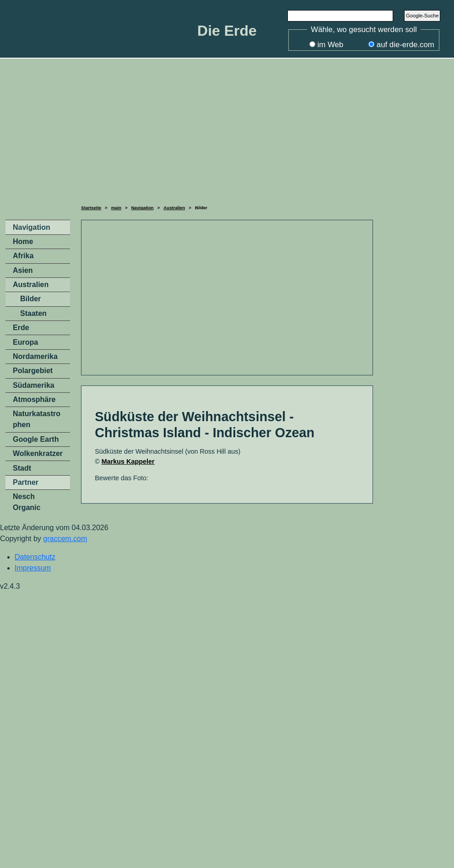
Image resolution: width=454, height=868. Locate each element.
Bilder (30, 299)
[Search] (340, 16)
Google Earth (36, 439)
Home (23, 241)
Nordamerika (35, 356)
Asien (23, 270)
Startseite (91, 208)
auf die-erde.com (405, 45)
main (116, 208)
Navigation (143, 208)
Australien (174, 208)
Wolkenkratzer (38, 453)
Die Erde (227, 31)
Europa (25, 342)
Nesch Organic (27, 502)
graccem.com (65, 539)
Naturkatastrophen (37, 419)
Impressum (33, 568)
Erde (21, 328)
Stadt (22, 468)
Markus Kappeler (128, 461)
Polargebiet (33, 371)
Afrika (23, 256)
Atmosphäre (34, 399)
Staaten (33, 313)
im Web (331, 45)
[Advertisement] (227, 130)
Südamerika (34, 385)
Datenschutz (35, 557)
